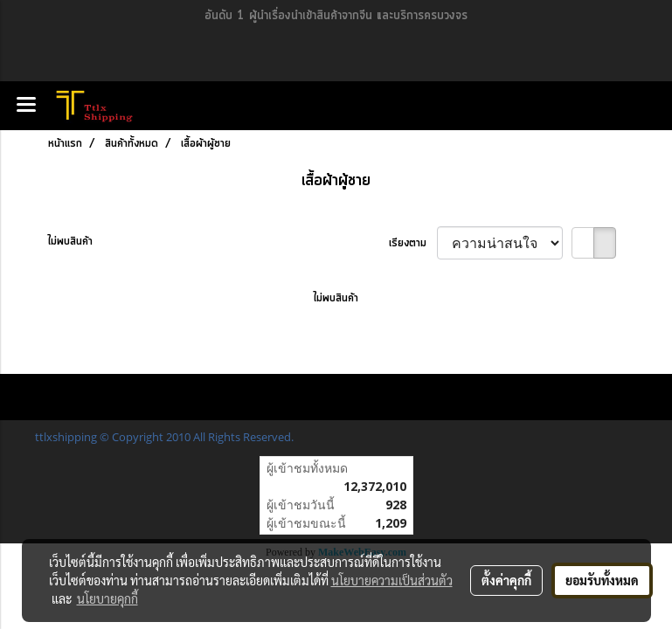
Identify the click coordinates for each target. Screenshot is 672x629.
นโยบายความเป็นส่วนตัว (392, 580)
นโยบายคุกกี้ (107, 598)
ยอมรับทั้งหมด (602, 580)
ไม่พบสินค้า (70, 242)
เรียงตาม (413, 243)
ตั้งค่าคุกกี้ (506, 580)
